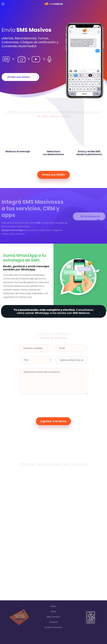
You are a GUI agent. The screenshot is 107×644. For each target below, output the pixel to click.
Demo (54, 612)
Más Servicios (53, 617)
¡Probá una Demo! (18, 77)
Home (54, 606)
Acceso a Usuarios (53, 627)
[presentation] (39, 405)
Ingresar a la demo (53, 421)
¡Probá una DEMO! (54, 175)
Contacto (53, 622)
